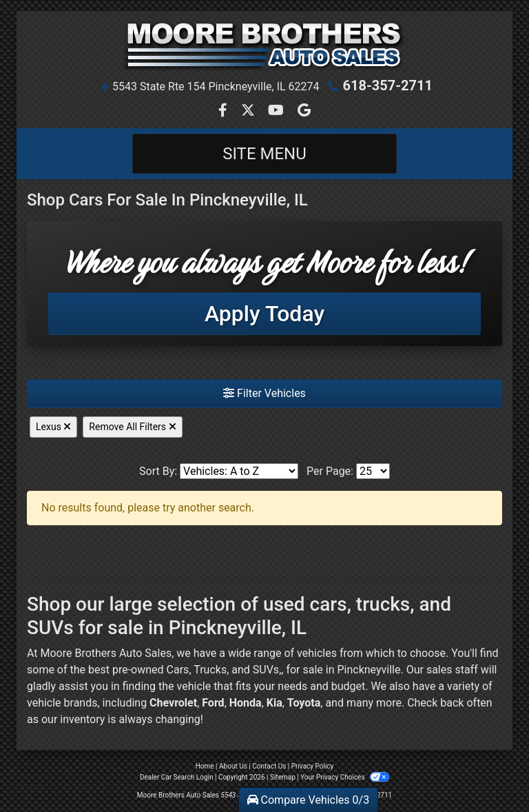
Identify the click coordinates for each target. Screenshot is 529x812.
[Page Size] (373, 471)
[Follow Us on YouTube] (277, 111)
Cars (178, 670)
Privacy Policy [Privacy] (313, 766)
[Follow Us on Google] (304, 111)
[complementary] (488, 771)
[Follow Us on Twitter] (249, 111)
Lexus (53, 427)
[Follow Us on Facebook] (224, 111)
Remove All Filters (132, 427)
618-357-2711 (387, 85)
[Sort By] (239, 471)
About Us (233, 766)
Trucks (210, 670)
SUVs (266, 670)
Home (205, 766)
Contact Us (269, 766)
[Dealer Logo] (264, 45)
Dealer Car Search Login (177, 777)
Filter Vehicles (264, 393)
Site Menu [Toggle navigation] (264, 154)
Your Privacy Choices (345, 777)
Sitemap (283, 777)
